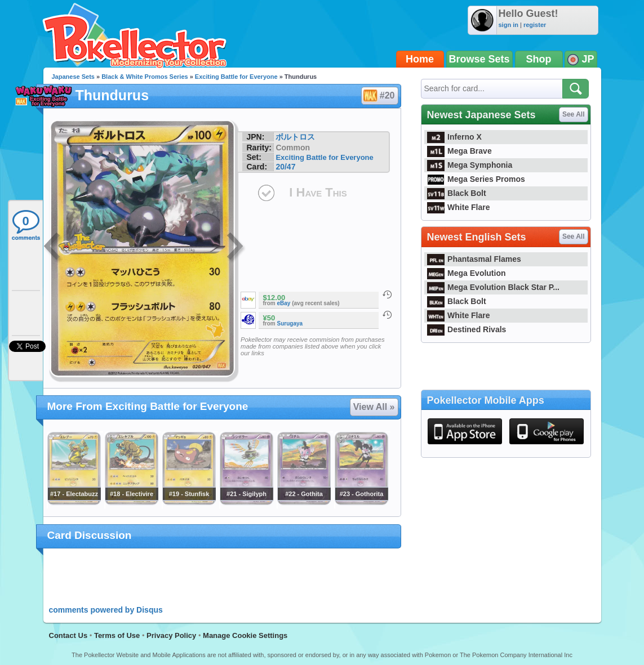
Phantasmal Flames (474, 259)
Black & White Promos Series (145, 77)
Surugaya (290, 323)
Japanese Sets (73, 77)
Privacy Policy (171, 635)
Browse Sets (479, 59)
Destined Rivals (467, 329)
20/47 (285, 167)
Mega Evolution (467, 273)
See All (574, 114)
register (535, 25)
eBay (284, 303)
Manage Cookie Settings (245, 635)
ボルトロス (295, 137)
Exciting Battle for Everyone (236, 77)
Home (420, 59)
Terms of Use (117, 635)
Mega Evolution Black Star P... (494, 287)
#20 (379, 96)
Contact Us (68, 635)
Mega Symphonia (470, 165)
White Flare (459, 207)
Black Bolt (457, 193)
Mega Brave (459, 151)
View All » (374, 407)
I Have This (318, 192)
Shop (539, 59)
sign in (508, 25)
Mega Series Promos (476, 179)
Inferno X (454, 137)
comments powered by (106, 610)
